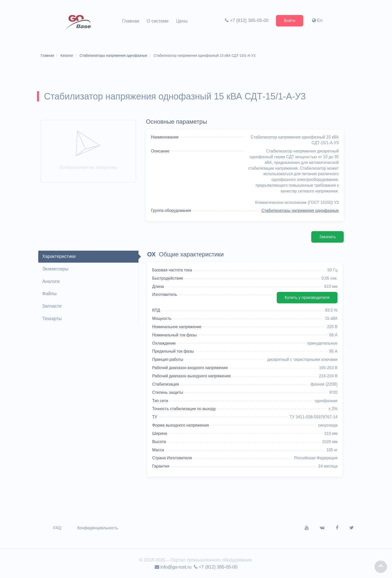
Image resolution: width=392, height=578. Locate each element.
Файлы (49, 294)
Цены (182, 21)
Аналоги (51, 281)
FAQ (57, 528)
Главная (131, 21)
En (317, 20)
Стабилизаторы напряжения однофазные (300, 211)
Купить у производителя (307, 297)
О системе (158, 21)
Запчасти (52, 306)
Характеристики (59, 256)
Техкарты (52, 319)
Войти (290, 21)
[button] (381, 567)
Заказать (327, 237)
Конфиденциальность (97, 528)
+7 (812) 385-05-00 (247, 20)
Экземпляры (55, 269)
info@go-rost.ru (173, 567)
